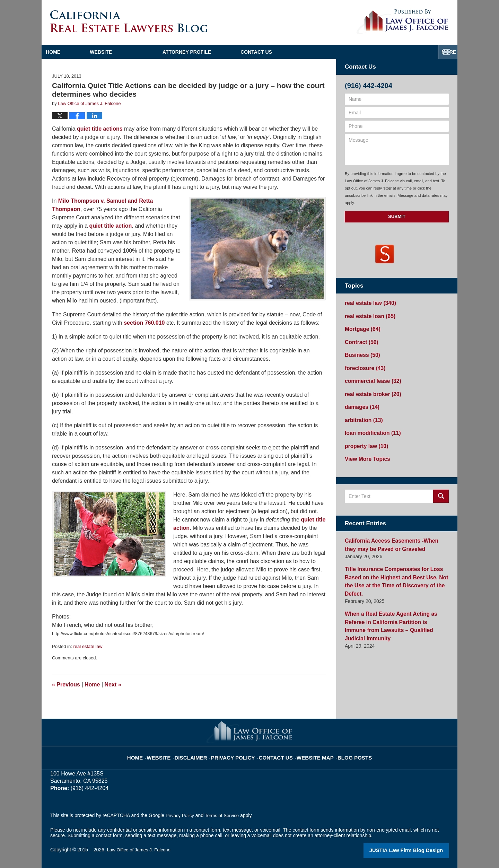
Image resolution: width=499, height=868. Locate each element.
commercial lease (370, 375)
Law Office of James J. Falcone (141, 850)
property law (364, 436)
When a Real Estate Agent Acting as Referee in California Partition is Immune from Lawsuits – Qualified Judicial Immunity (396, 597)
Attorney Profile (229, 52)
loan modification (370, 424)
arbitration (362, 412)
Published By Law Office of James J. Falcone (402, 22)
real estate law (88, 646)
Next (113, 685)
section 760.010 (144, 323)
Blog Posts (346, 753)
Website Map (310, 753)
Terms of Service (225, 815)
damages (360, 400)
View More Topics (365, 448)
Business (361, 351)
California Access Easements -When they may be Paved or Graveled (392, 533)
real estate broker (370, 387)
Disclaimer (201, 753)
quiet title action (111, 226)
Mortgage (361, 327)
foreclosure (363, 363)
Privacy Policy (238, 753)
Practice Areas (325, 52)
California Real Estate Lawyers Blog (129, 21)
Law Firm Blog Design (416, 850)
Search (441, 485)
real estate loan (367, 315)
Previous (66, 685)
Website (143, 52)
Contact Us (413, 52)
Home (74, 52)
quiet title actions (100, 129)
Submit (397, 216)
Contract (360, 339)
